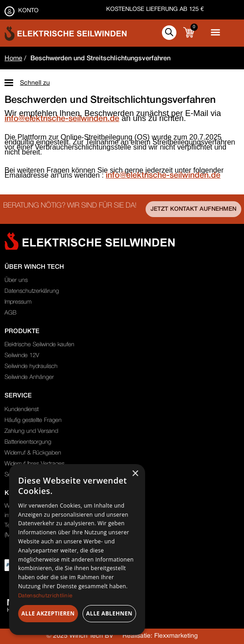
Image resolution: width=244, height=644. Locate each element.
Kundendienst (22, 409)
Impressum (18, 302)
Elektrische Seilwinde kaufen (39, 345)
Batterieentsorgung (28, 442)
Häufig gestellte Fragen (33, 420)
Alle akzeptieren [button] (48, 613)
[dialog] (77, 550)
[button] (215, 32)
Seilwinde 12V (22, 356)
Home (13, 59)
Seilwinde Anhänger (29, 377)
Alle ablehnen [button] (109, 613)
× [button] (135, 474)
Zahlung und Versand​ (31, 431)
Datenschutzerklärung (32, 291)
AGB (10, 313)
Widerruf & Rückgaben (33, 453)
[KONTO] (10, 11)
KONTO (28, 11)
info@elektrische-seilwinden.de (62, 119)
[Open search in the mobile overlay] (169, 33)
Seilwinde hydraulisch (31, 366)
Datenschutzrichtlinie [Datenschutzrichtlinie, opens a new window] (45, 596)
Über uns (16, 280)
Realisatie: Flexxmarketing (160, 636)
